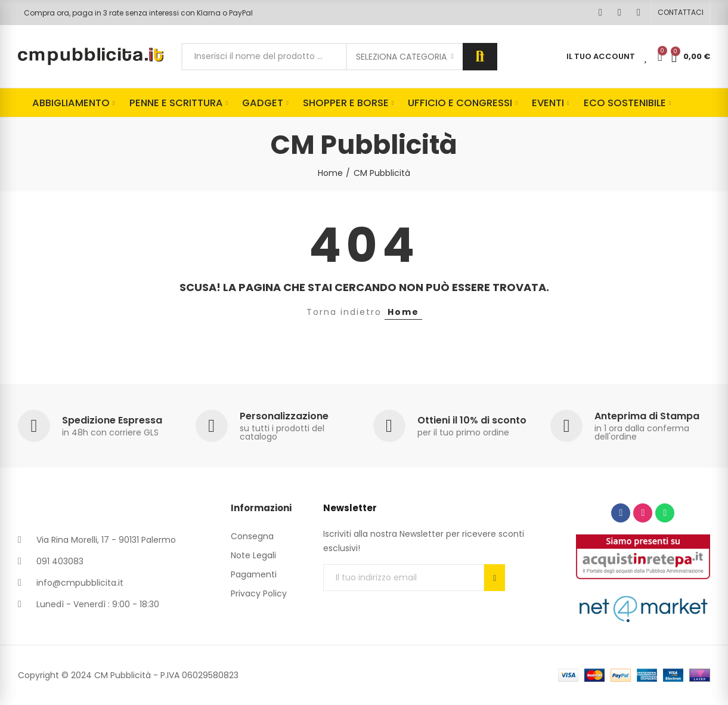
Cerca (480, 57)
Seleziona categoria (401, 57)
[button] (681, 13)
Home (403, 312)
